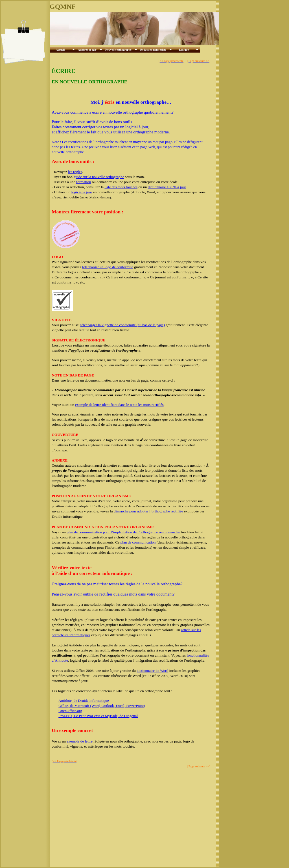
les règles (75, 172)
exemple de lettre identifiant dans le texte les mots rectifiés (119, 405)
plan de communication (138, 542)
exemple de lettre (80, 741)
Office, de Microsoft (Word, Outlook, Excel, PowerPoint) (102, 706)
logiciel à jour (82, 192)
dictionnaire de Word (152, 671)
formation (84, 182)
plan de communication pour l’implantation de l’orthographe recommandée (123, 532)
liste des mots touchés (121, 187)
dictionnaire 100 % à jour (167, 187)
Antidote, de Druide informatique (84, 701)
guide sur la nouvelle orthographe (99, 177)
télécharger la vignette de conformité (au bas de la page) (123, 325)
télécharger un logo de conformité (108, 267)
